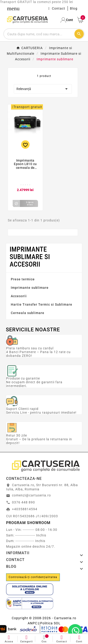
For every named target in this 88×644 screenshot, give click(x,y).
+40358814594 (25, 509)
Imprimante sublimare (30, 288)
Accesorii (19, 296)
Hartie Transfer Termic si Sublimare (42, 304)
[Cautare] (39, 34)
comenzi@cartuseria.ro (31, 495)
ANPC (33, 623)
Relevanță (43, 89)
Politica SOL (50, 623)
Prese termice (23, 279)
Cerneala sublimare (28, 313)
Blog (74, 8)
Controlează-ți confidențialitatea (33, 577)
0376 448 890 (23, 502)
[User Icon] (67, 20)
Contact (59, 8)
